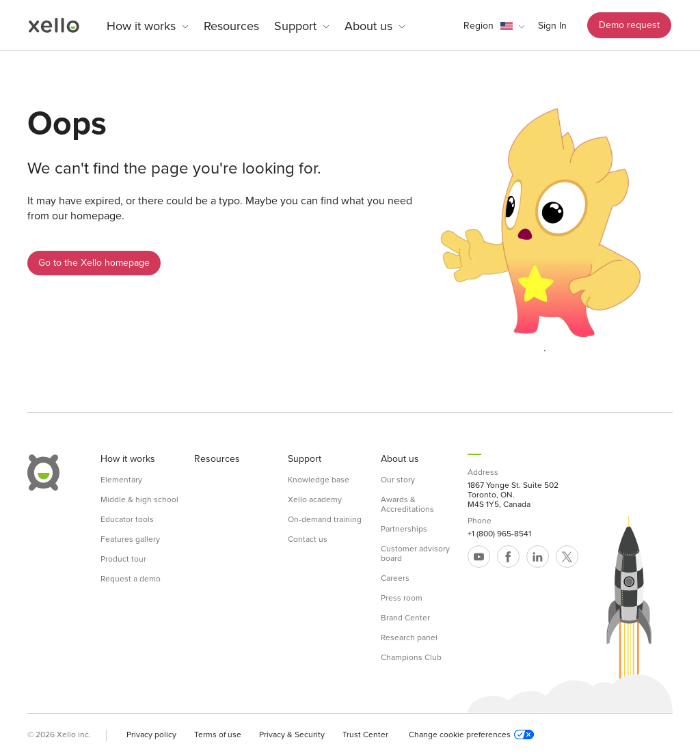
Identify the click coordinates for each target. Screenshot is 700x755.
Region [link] (479, 26)
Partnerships (404, 529)
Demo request (629, 25)
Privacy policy (151, 735)
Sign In (552, 26)
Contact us (308, 539)
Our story (398, 480)
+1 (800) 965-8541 (499, 534)
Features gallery (130, 539)
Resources (231, 26)
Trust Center (365, 735)
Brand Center (405, 618)
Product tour (123, 559)
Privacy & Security (292, 735)
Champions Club (411, 657)
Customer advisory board (415, 553)
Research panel (409, 637)
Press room (402, 598)
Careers (395, 578)
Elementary (121, 480)
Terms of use (218, 735)
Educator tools (127, 519)
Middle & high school (139, 499)
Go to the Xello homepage (94, 263)
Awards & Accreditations (407, 504)
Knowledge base (319, 480)
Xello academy (315, 499)
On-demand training (325, 519)
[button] (494, 26)
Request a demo (131, 579)
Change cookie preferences (471, 735)
